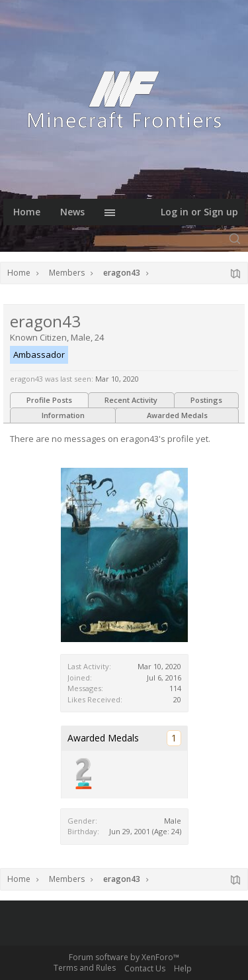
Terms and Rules (85, 968)
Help (183, 968)
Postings (206, 400)
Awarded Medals (177, 415)
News (72, 212)
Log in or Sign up (199, 212)
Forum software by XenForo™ (124, 957)
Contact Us (145, 968)
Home (27, 212)
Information (63, 415)
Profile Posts (49, 400)
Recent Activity (131, 400)
